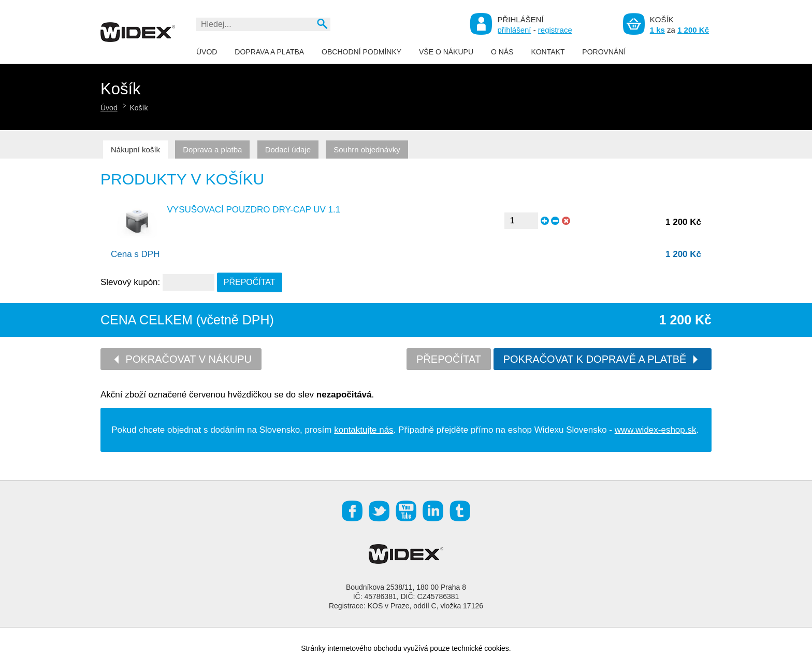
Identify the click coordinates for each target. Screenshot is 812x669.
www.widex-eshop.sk (656, 430)
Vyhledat (322, 24)
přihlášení (514, 30)
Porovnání (604, 52)
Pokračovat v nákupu (182, 359)
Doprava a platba (269, 52)
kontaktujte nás (364, 430)
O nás (502, 52)
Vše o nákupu (446, 52)
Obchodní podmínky (361, 52)
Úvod (207, 52)
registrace (555, 30)
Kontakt (548, 52)
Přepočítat (449, 359)
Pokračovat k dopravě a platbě (602, 359)
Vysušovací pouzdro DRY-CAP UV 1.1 (254, 210)
